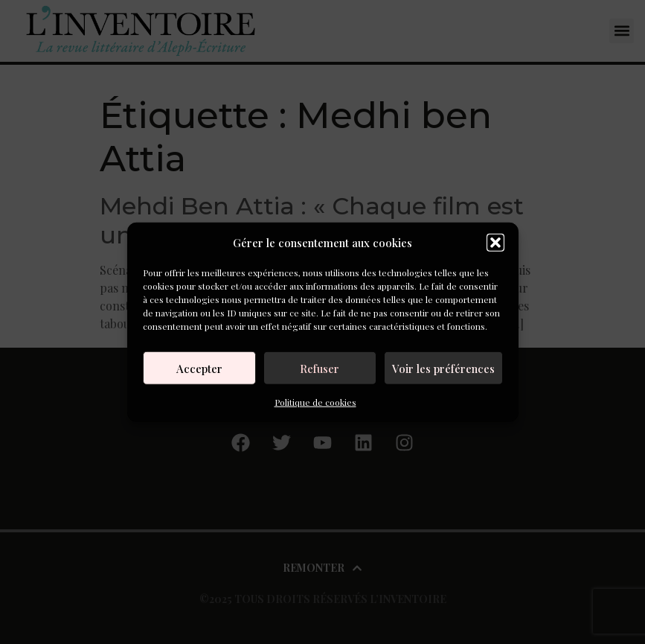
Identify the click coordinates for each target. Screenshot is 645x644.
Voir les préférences (443, 368)
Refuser (320, 368)
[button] (495, 243)
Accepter (199, 368)
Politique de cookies (315, 402)
